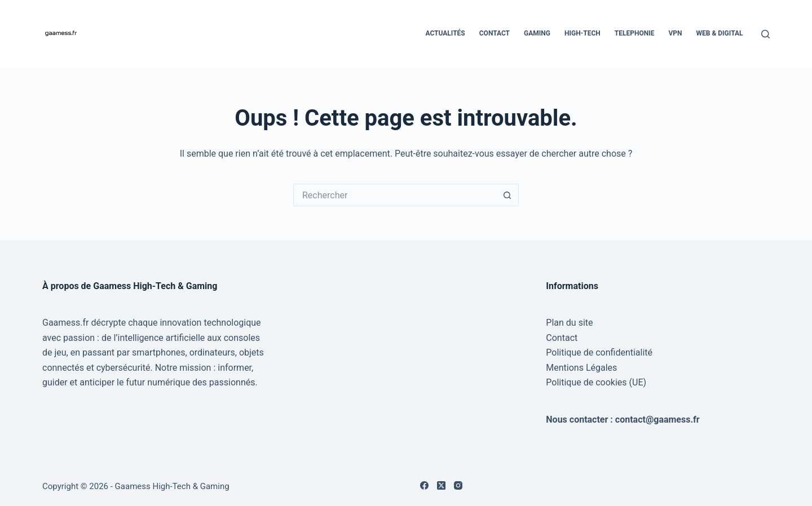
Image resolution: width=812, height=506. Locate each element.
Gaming (537, 33)
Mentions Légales (581, 368)
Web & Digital (720, 33)
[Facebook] (424, 485)
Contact (495, 33)
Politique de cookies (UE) (596, 382)
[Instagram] (458, 485)
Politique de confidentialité (599, 352)
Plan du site (569, 323)
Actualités (445, 33)
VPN (675, 33)
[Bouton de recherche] (507, 195)
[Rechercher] (765, 34)
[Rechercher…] (395, 195)
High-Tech (582, 33)
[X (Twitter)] (441, 485)
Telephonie (635, 33)
